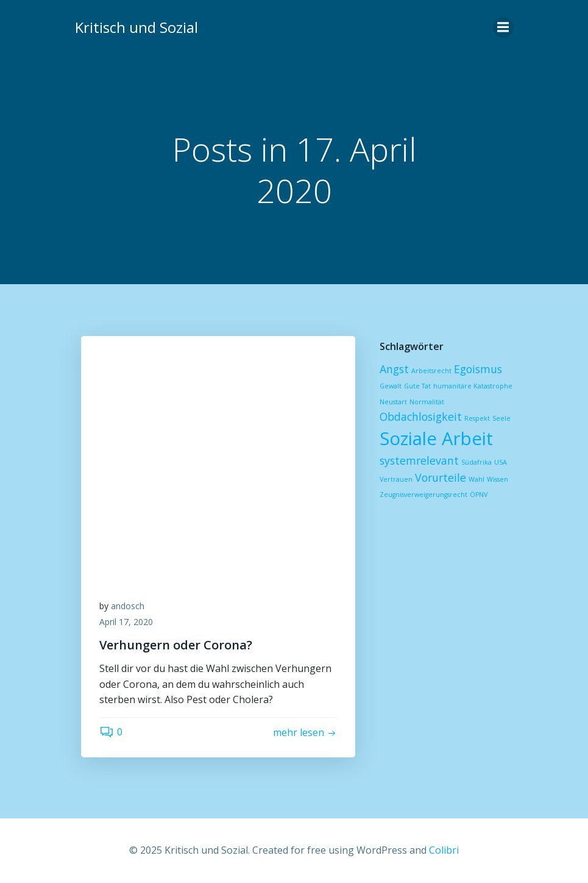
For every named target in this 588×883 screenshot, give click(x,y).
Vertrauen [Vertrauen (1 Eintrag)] (396, 479)
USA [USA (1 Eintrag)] (501, 462)
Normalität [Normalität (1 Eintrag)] (427, 402)
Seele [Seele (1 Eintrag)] (501, 418)
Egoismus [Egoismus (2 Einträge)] (478, 369)
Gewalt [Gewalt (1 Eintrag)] (391, 386)
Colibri (444, 850)
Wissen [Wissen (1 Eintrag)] (498, 479)
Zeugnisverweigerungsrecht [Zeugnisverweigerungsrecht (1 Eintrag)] (423, 495)
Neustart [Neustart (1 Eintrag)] (393, 402)
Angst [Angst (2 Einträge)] (394, 369)
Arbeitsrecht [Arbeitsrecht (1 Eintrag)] (431, 371)
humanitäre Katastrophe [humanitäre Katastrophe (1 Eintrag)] (473, 386)
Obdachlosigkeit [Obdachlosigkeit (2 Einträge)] (421, 416)
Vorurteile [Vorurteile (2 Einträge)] (441, 477)
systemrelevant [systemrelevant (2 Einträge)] (419, 460)
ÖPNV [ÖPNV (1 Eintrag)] (479, 495)
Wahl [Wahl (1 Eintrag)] (476, 479)
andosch (128, 606)
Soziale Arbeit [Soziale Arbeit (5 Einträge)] (436, 438)
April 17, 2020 (126, 622)
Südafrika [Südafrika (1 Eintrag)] (476, 462)
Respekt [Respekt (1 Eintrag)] (477, 418)
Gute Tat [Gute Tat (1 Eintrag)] (417, 386)
